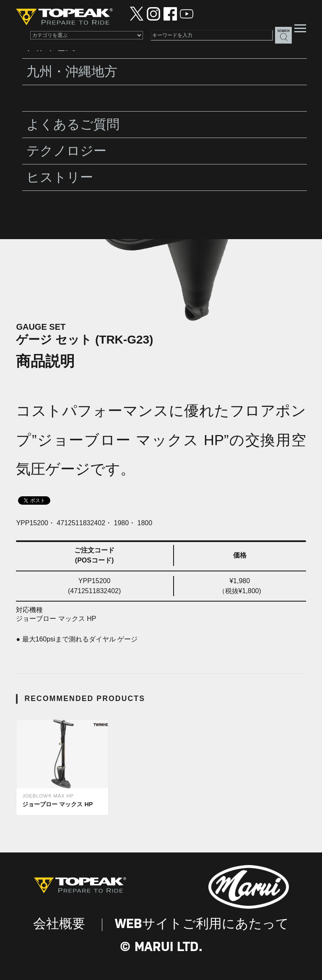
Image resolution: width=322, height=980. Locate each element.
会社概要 (59, 924)
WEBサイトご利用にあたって (202, 924)
